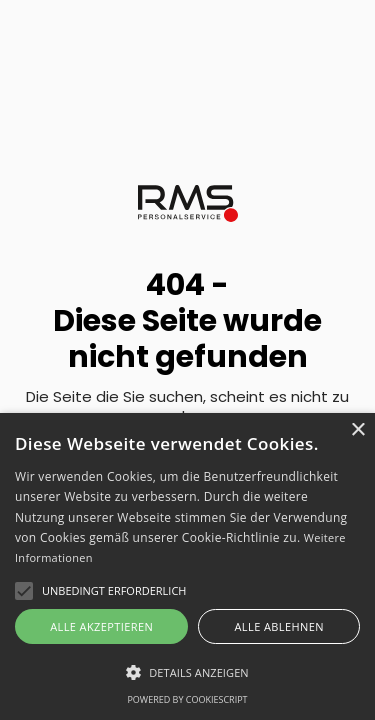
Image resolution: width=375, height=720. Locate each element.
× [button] (357, 430)
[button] (187, 672)
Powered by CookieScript (187, 699)
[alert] (187, 566)
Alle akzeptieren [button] (101, 626)
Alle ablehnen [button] (279, 626)
